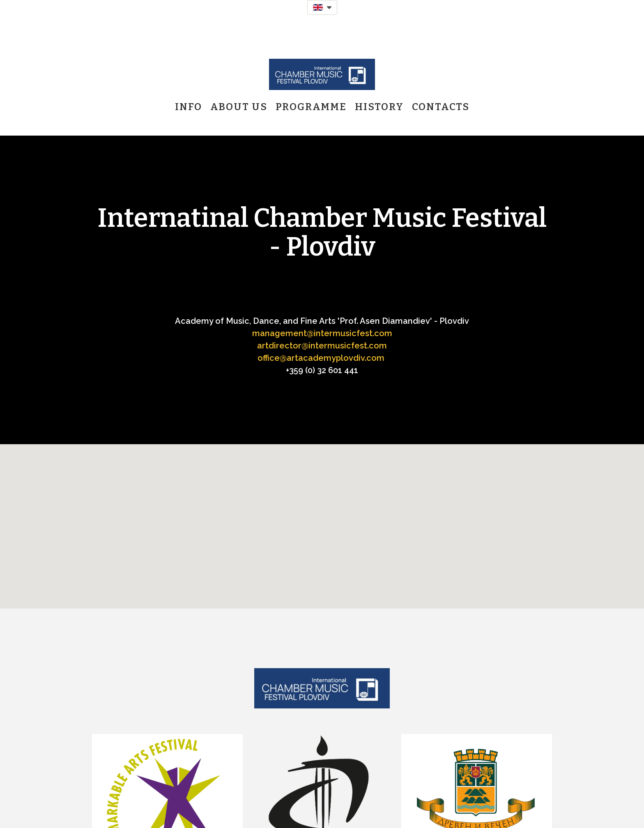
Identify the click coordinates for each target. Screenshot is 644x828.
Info (189, 107)
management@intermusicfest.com (322, 333)
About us (239, 107)
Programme (311, 107)
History (379, 107)
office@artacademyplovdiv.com (321, 358)
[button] (322, 7)
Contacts (441, 107)
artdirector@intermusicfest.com (322, 346)
